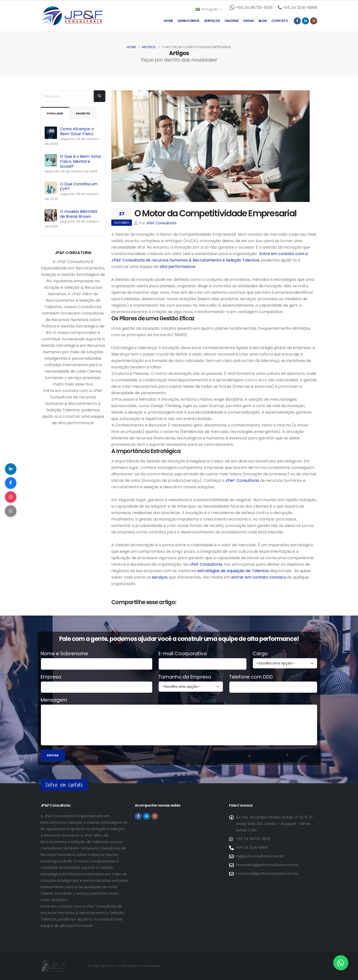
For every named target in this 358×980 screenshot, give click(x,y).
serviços (159, 577)
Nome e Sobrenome (64, 654)
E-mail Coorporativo (183, 654)
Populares (56, 113)
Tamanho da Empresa (185, 677)
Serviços (212, 21)
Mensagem (54, 700)
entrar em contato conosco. (259, 577)
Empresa (51, 677)
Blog (263, 21)
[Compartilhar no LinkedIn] (11, 468)
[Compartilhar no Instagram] (11, 497)
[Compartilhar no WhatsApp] (11, 512)
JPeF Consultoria (206, 564)
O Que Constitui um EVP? (79, 186)
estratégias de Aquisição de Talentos (233, 571)
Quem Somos (189, 21)
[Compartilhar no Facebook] (11, 483)
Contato (280, 21)
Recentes (87, 113)
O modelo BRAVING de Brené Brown (79, 214)
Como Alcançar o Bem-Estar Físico (77, 131)
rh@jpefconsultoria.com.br (260, 856)
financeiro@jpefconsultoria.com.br (267, 865)
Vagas (249, 21)
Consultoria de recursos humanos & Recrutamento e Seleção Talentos (191, 260)
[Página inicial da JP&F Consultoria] (72, 16)
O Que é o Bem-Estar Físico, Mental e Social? (81, 161)
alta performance (177, 267)
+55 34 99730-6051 (253, 839)
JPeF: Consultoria (242, 480)
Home (168, 21)
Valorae (232, 21)
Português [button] (209, 9)
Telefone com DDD (251, 677)
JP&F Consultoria (161, 223)
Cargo (260, 654)
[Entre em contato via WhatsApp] (341, 963)
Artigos (149, 47)
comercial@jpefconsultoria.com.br (267, 874)
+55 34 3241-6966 (252, 848)
